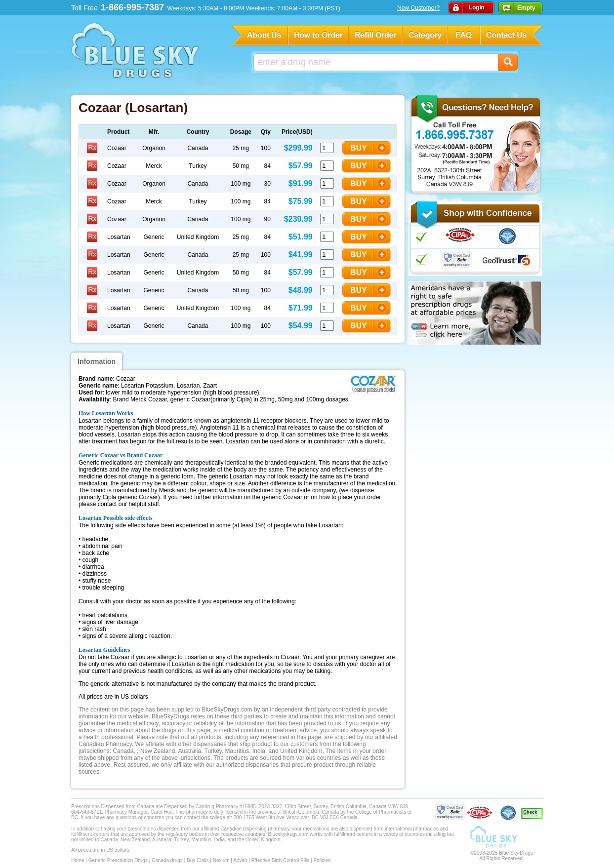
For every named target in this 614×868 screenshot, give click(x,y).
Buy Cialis (198, 860)
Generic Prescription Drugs (118, 860)
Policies (322, 860)
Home (78, 860)
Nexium (221, 860)
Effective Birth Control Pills (281, 860)
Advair (240, 860)
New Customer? (418, 8)
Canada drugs (167, 860)
